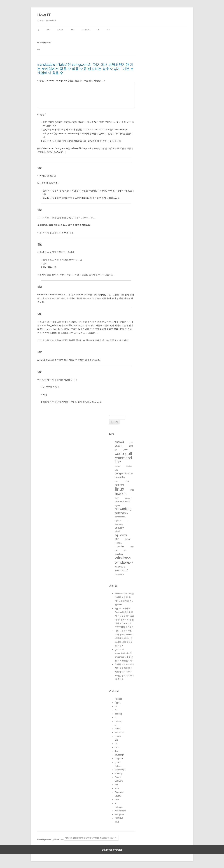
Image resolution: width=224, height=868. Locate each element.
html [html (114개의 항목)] (117, 481)
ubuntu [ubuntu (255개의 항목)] (119, 546)
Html (117, 747)
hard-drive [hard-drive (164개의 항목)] (120, 477)
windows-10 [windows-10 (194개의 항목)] (121, 570)
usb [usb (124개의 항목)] (116, 550)
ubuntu (118, 796)
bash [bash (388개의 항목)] (119, 445)
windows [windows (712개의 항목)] (123, 558)
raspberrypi (120, 769)
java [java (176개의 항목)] (127, 481)
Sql (116, 784)
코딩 (117, 822)
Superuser (119, 792)
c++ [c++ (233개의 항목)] (125, 449)
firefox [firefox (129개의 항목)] (129, 466)
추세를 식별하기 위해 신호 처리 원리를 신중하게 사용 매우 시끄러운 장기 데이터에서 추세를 (124, 672)
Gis (116, 740)
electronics (120, 732)
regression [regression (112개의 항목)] (119, 524)
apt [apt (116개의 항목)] (131, 442)
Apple (60, 30)
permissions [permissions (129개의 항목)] (120, 517)
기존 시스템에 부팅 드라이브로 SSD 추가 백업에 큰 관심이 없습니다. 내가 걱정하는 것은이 (125, 638)
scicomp (119, 773)
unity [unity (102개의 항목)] (132, 546)
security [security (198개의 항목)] (119, 527)
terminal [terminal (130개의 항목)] (118, 543)
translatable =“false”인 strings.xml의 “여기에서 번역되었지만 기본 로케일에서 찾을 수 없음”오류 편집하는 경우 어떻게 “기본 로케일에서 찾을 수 (86, 69)
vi (115, 803)
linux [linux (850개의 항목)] (119, 489)
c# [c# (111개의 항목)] (116, 450)
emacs (118, 736)
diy (116, 725)
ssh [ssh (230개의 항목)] (117, 539)
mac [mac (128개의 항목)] (132, 490)
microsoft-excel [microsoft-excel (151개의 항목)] (122, 501)
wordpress (119, 814)
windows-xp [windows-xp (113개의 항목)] (120, 574)
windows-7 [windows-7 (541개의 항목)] (124, 562)
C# (98, 30)
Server (118, 777)
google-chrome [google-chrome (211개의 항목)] (124, 473)
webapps (119, 807)
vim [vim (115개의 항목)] (126, 550)
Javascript (119, 754)
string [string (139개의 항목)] (128, 539)
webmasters (120, 810)
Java (72, 30)
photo (117, 762)
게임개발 (119, 818)
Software (119, 781)
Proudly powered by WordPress (51, 839)
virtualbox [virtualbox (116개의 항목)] (119, 554)
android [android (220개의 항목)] (119, 442)
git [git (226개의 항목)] (116, 469)
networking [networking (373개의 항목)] (123, 509)
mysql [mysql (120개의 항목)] (117, 505)
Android (86, 30)
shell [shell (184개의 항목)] (117, 531)
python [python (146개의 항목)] (118, 520)
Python (118, 766)
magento (119, 758)
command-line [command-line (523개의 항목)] (124, 460)
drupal (118, 728)
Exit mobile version (112, 849)
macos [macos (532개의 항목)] (121, 493)
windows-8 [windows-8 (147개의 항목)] (120, 566)
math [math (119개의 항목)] (117, 498)
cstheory (119, 721)
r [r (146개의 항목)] (128, 520)
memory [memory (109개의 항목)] (128, 498)
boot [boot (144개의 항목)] (131, 446)
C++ (108, 30)
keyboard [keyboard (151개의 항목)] (119, 485)
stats (117, 788)
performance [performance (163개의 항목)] (121, 513)
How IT (44, 15)
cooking (118, 713)
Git (116, 743)
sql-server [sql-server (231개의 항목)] (121, 535)
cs (116, 717)
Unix (48, 30)
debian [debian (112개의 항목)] (117, 466)
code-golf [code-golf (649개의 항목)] (123, 453)
